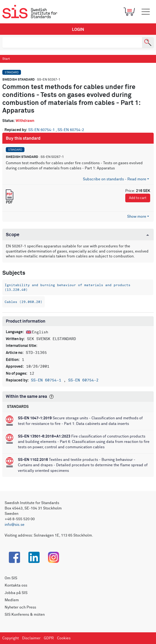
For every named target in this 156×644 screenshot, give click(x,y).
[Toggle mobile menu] (146, 12)
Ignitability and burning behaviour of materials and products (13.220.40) (68, 287)
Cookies (64, 638)
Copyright (11, 638)
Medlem (12, 600)
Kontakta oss (16, 585)
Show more (137, 217)
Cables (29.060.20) (24, 302)
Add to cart (138, 198)
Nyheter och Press (20, 607)
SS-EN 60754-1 (42, 130)
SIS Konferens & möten (25, 615)
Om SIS (11, 578)
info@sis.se (15, 525)
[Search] (148, 43)
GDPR (49, 638)
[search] (72, 43)
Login (78, 30)
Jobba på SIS (16, 593)
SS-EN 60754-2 (71, 130)
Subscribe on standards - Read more (115, 179)
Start (6, 59)
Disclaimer (31, 638)
